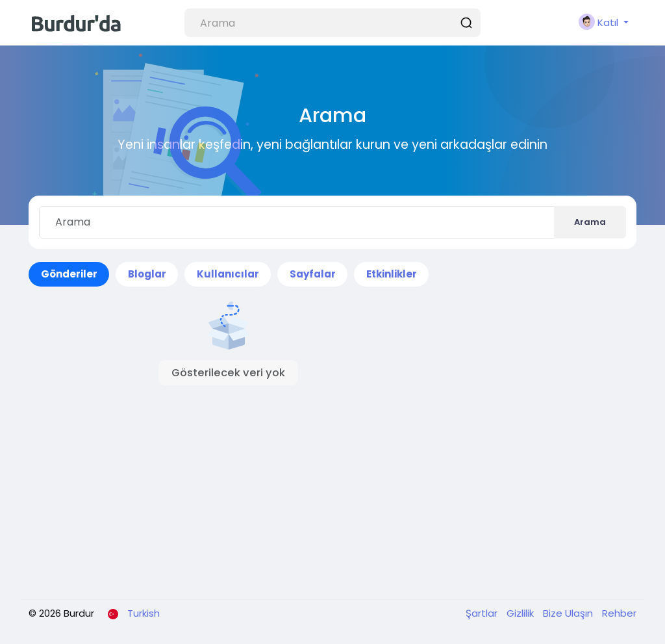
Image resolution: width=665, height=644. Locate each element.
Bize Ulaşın (569, 613)
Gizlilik (521, 613)
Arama (590, 222)
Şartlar (483, 613)
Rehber (619, 613)
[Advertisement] (332, 492)
